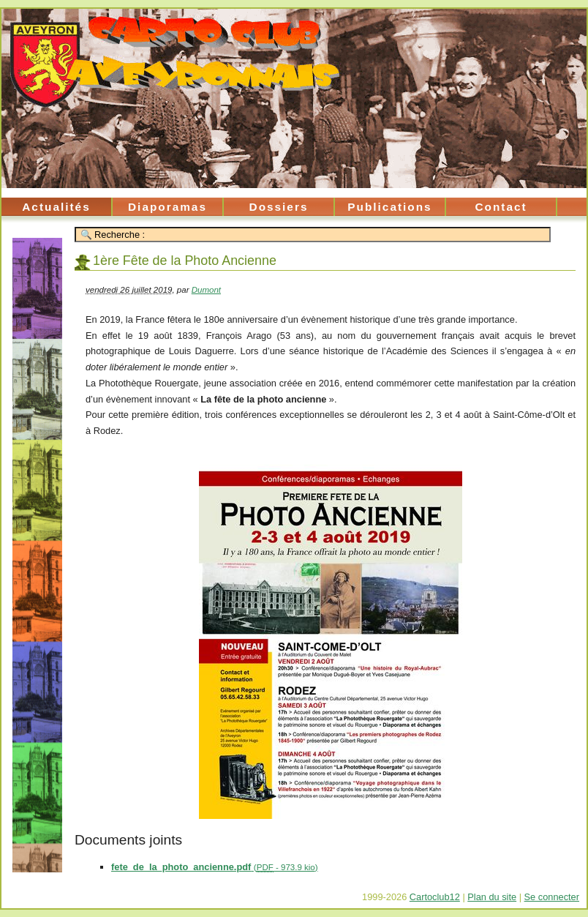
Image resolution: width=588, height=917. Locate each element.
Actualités (56, 207)
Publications (389, 207)
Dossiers (279, 207)
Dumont (206, 290)
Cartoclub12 (435, 897)
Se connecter (552, 897)
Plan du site (492, 897)
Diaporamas (167, 207)
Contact (501, 207)
